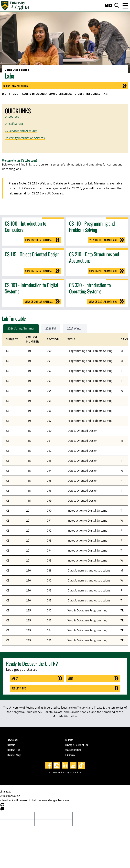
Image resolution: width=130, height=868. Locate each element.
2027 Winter (75, 328)
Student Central (73, 750)
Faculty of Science (33, 94)
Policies (69, 740)
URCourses (12, 117)
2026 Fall (51, 328)
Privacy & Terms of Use (77, 745)
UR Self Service (14, 124)
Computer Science (60, 94)
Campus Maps (14, 755)
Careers (11, 745)
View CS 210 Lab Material (103, 271)
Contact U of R (15, 750)
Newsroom (13, 740)
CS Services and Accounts (21, 131)
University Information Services (25, 138)
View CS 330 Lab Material (103, 302)
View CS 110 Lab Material (39, 240)
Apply (15, 678)
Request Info (19, 688)
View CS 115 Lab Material (39, 271)
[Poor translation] (2, 807)
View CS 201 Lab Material (39, 302)
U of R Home (10, 94)
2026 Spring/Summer (21, 328)
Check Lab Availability (16, 86)
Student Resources (87, 94)
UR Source (70, 755)
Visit (70, 678)
